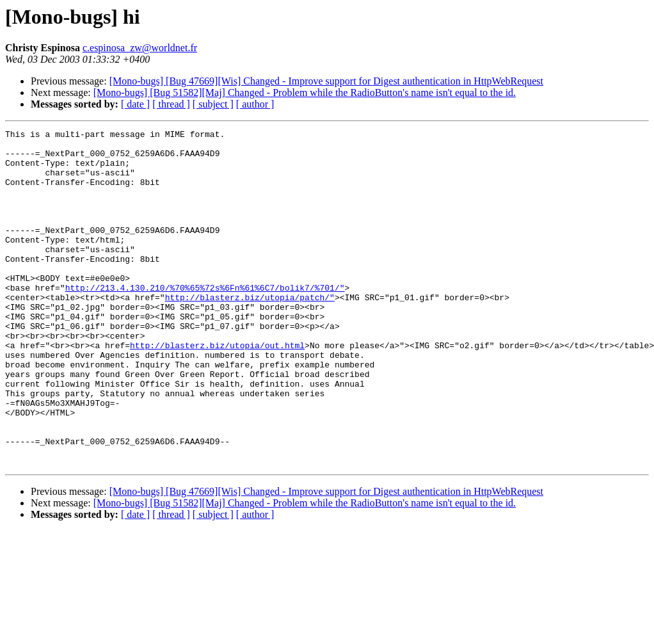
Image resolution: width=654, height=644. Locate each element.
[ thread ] (171, 104)
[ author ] (255, 104)
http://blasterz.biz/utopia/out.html (217, 389)
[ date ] (135, 104)
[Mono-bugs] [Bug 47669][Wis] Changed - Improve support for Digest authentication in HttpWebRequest (326, 81)
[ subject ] (213, 104)
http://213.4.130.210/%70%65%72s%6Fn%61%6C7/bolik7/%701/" (205, 320)
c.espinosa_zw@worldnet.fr (140, 48)
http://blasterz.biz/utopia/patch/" (250, 332)
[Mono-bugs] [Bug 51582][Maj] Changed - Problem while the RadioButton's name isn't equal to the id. (305, 93)
